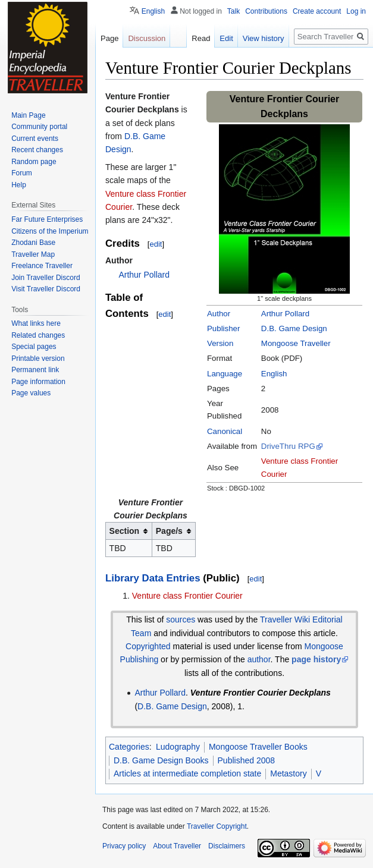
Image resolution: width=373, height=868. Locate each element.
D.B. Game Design (294, 328)
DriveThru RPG (288, 446)
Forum (22, 173)
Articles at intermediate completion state (187, 773)
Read (201, 38)
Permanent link (35, 370)
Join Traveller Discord (46, 278)
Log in (356, 11)
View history (264, 38)
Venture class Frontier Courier (187, 596)
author (259, 659)
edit (156, 244)
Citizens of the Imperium (50, 231)
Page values (31, 393)
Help (19, 185)
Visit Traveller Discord (46, 289)
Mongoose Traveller (296, 343)
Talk (233, 11)
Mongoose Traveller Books (258, 747)
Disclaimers (227, 846)
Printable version (38, 358)
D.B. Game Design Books (161, 760)
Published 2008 (247, 760)
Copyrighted (148, 646)
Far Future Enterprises (47, 219)
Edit (226, 38)
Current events (35, 139)
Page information (38, 382)
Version (220, 343)
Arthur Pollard (285, 314)
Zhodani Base (33, 243)
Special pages (34, 347)
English (274, 374)
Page (109, 38)
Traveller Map (33, 254)
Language (225, 374)
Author (219, 314)
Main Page (28, 115)
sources (181, 619)
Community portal (39, 127)
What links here (36, 323)
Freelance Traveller (42, 266)
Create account (317, 11)
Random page (34, 162)
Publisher (223, 328)
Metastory (288, 773)
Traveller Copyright (217, 826)
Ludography (178, 747)
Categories (129, 747)
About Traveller (177, 846)
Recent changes (37, 150)
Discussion (147, 38)
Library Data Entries (153, 578)
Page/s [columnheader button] (169, 531)
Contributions (266, 11)
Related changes (38, 335)
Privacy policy (124, 846)
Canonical (225, 431)
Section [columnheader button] (125, 531)
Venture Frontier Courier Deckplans (261, 693)
